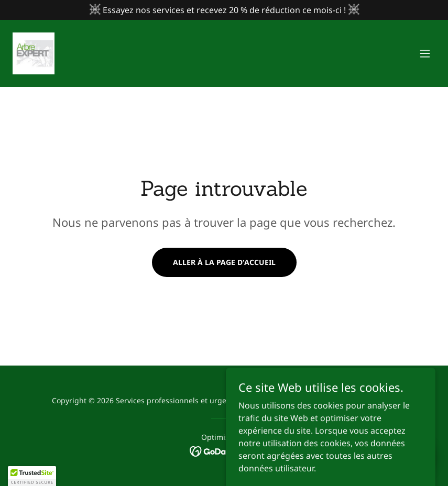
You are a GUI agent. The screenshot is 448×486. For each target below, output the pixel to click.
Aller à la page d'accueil (224, 262)
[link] (34, 53)
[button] (425, 53)
